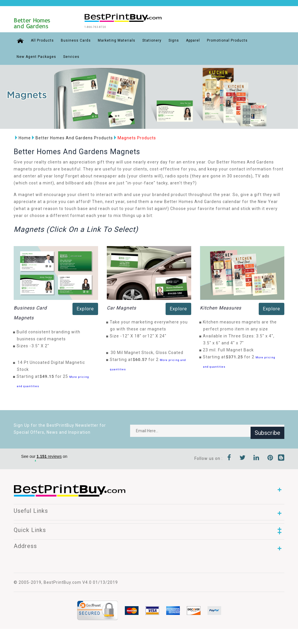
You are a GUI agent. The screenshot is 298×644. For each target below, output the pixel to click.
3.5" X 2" (42, 345)
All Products (39, 40)
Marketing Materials (114, 40)
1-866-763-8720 (106, 26)
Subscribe (267, 430)
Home (22, 137)
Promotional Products (224, 40)
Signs (171, 40)
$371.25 (236, 356)
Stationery (149, 40)
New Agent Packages (36, 56)
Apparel (190, 40)
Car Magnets (121, 307)
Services (71, 56)
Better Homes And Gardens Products (71, 137)
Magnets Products (134, 137)
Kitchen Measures (221, 307)
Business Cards (73, 40)
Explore (85, 308)
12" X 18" (133, 335)
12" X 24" (158, 335)
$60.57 (142, 359)
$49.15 (48, 376)
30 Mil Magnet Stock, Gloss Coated (147, 352)
